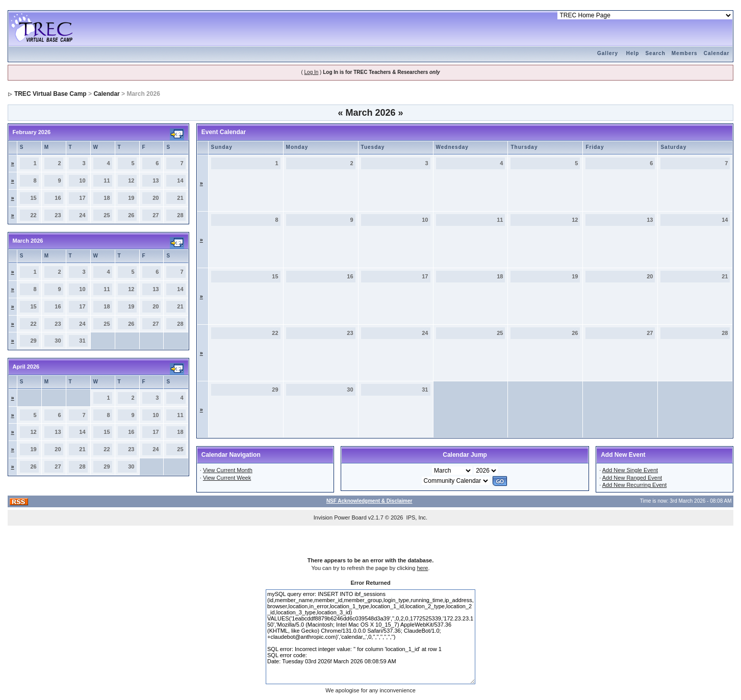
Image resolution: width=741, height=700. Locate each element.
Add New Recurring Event (635, 485)
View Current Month (228, 470)
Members (685, 53)
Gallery (608, 53)
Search (655, 53)
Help (633, 53)
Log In (312, 72)
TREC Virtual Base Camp (50, 94)
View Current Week (227, 478)
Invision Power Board (340, 517)
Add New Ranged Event (632, 478)
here (422, 568)
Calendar (717, 53)
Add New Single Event (630, 470)
